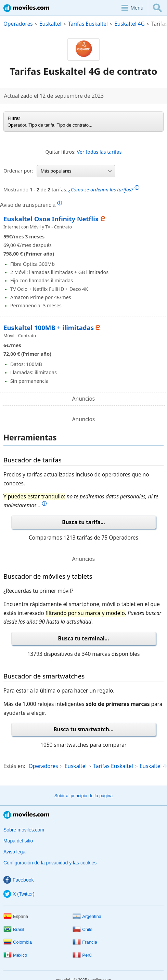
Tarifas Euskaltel (88, 24)
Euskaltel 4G (129, 24)
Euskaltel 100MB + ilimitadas (49, 327)
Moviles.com (26, 8)
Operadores (18, 24)
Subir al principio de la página (84, 796)
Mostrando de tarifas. (71, 189)
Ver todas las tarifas (99, 152)
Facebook (18, 880)
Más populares (76, 171)
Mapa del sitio (18, 841)
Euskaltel (50, 24)
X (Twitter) (19, 894)
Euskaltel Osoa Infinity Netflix (51, 219)
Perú (82, 955)
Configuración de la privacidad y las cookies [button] (50, 863)
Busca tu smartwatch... (83, 729)
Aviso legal (15, 852)
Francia (85, 942)
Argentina (87, 916)
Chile (82, 929)
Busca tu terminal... (84, 639)
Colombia (18, 942)
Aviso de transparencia (31, 205)
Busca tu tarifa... (83, 522)
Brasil (14, 929)
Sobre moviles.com (24, 830)
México (15, 955)
